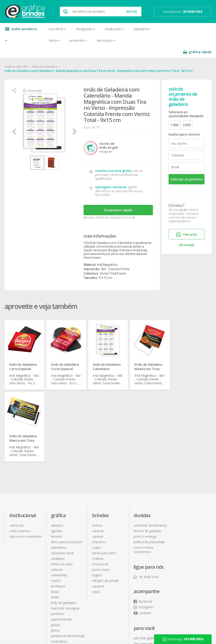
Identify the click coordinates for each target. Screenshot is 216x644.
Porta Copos (101, 486)
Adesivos (57, 442)
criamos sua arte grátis (113, 159)
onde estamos (20, 448)
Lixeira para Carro (104, 470)
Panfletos (58, 530)
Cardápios (58, 475)
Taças (96, 508)
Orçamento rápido (118, 199)
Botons (97, 442)
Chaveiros (99, 459)
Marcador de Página (65, 525)
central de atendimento (150, 442)
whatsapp (32, 79)
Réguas (97, 492)
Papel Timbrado (62, 536)
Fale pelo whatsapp (187, 224)
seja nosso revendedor (26, 453)
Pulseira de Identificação (68, 553)
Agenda (56, 448)
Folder (55, 514)
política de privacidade (149, 459)
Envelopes (58, 503)
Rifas (54, 564)
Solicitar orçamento (187, 168)
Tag (53, 586)
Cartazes (57, 486)
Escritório (57, 29)
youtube (184, 454)
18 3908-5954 (146, 494)
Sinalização (114, 29)
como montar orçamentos (144, 466)
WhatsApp (183, 639)
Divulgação (86, 29)
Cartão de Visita (62, 481)
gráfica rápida (197, 29)
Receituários (59, 558)
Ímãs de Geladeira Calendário (107, 355)
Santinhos (58, 575)
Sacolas (56, 569)
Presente (78, 40)
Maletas (98, 475)
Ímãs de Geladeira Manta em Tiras (148, 355)
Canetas (98, 453)
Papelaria (142, 29)
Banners (57, 453)
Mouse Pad (100, 481)
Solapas (56, 580)
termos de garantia (147, 448)
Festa (54, 40)
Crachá (56, 497)
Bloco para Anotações (67, 459)
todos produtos (21, 30)
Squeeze (98, 503)
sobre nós (17, 442)
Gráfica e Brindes (16, 55)
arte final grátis (185, 479)
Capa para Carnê (62, 470)
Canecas (98, 448)
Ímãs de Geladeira (45, 55)
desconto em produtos (191, 484)
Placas (55, 547)
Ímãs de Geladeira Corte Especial (23, 355)
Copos (97, 464)
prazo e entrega (145, 453)
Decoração (106, 40)
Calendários (59, 464)
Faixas (55, 508)
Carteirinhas (59, 492)
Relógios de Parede (105, 497)
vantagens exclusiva (111, 176)
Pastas (56, 541)
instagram (185, 448)
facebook (184, 442)
